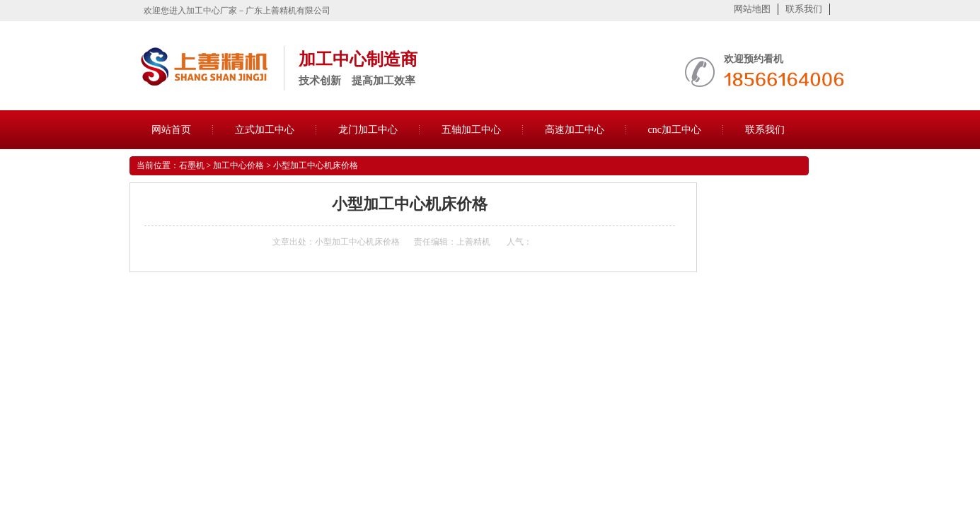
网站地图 (752, 9)
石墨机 (192, 165)
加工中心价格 (238, 165)
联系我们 (804, 9)
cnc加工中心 (675, 130)
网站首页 (171, 130)
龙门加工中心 (368, 130)
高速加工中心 (575, 130)
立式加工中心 (265, 130)
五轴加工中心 (471, 130)
